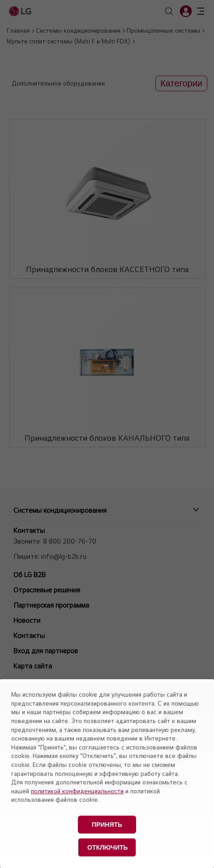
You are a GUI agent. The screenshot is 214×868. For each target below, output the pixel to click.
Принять (107, 825)
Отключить (108, 847)
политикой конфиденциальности (77, 791)
